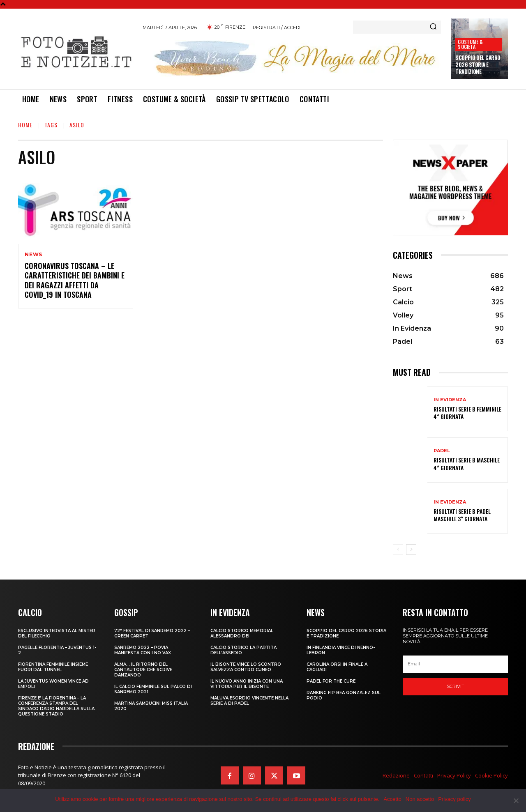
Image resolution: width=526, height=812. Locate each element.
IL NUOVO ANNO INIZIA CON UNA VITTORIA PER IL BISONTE (247, 684)
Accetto (392, 799)
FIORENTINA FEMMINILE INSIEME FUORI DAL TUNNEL (53, 667)
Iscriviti (456, 686)
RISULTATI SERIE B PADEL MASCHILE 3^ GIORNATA (462, 515)
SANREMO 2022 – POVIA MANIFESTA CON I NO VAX (143, 650)
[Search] (433, 27)
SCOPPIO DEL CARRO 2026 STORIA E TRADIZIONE (478, 64)
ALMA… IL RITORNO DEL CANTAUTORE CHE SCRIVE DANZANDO (143, 670)
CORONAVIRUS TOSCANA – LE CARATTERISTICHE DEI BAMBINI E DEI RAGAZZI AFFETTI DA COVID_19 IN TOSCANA (75, 280)
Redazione (396, 775)
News (33, 255)
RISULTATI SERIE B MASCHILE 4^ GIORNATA (467, 464)
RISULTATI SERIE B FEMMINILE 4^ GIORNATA (467, 413)
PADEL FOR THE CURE (331, 681)
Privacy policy (454, 799)
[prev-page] (398, 550)
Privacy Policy (454, 775)
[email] (455, 664)
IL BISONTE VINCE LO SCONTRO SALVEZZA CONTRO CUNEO (246, 667)
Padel (442, 451)
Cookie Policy (491, 775)
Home (25, 125)
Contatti (423, 775)
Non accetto (420, 799)
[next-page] (411, 550)
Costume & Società (470, 44)
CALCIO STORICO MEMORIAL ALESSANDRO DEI (242, 633)
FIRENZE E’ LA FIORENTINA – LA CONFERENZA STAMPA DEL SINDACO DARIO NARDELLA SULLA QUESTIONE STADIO (56, 706)
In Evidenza (450, 400)
